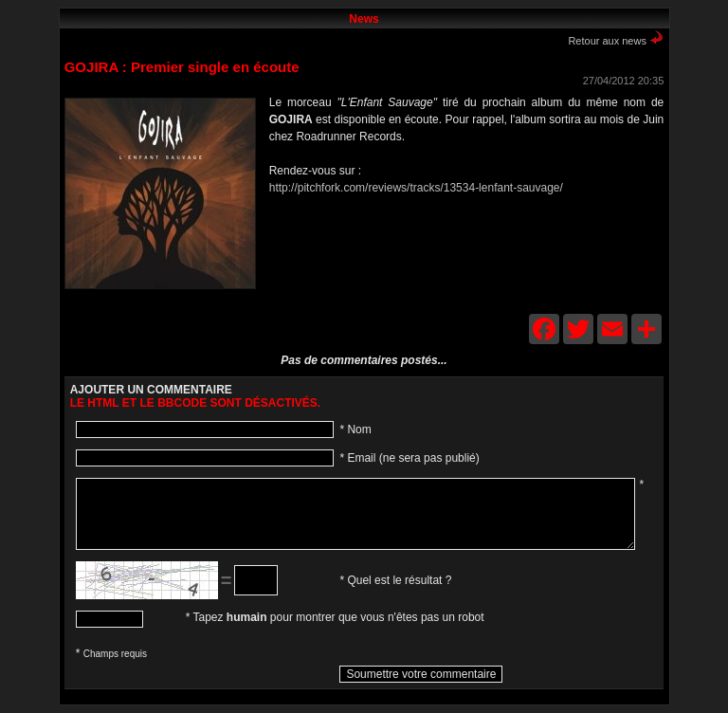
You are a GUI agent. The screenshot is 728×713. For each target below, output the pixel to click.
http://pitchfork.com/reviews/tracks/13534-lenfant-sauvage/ (416, 188)
